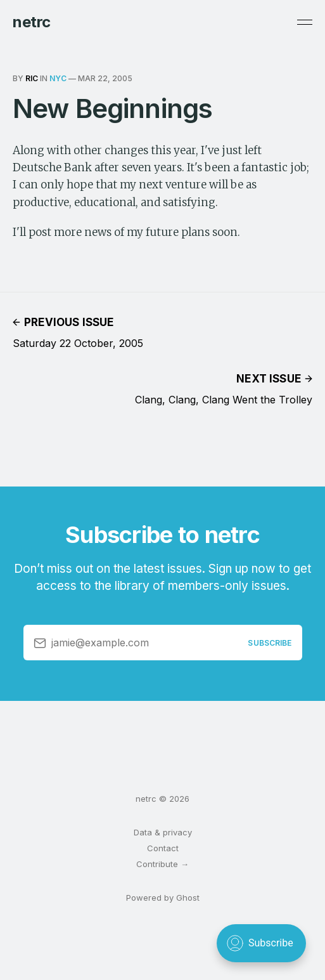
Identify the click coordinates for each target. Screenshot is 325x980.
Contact (163, 848)
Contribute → (162, 864)
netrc (32, 22)
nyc (58, 78)
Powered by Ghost (163, 898)
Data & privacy (163, 832)
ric (32, 78)
